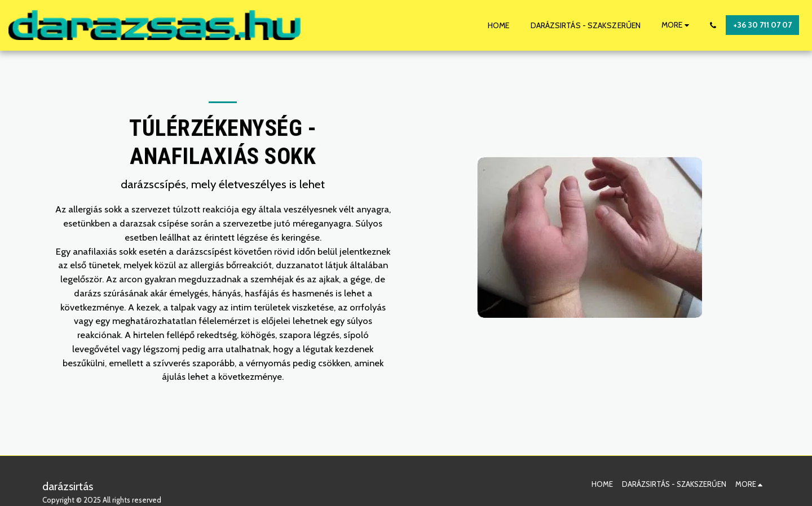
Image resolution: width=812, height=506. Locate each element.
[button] (713, 25)
